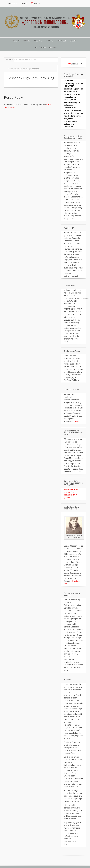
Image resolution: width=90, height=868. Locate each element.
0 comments (35, 69)
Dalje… (78, 421)
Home (11, 60)
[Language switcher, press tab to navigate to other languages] (74, 64)
